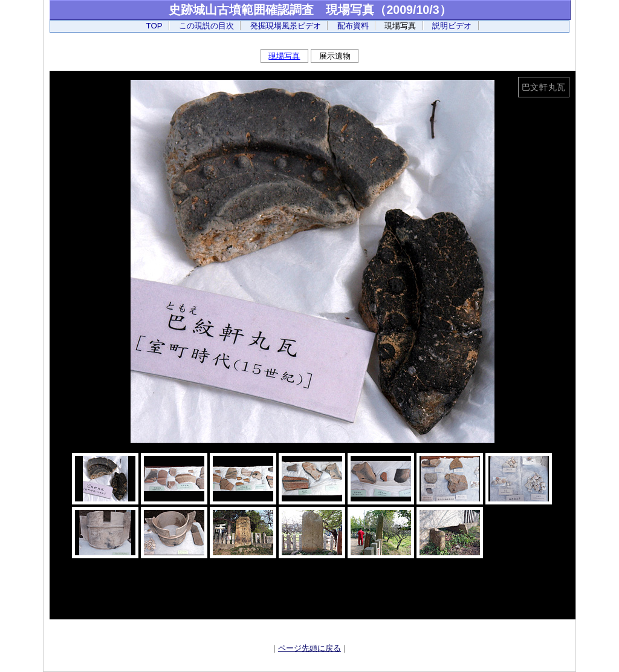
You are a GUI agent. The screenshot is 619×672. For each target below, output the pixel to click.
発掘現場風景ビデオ (286, 26)
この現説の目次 (206, 26)
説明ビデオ (452, 26)
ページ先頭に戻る (309, 648)
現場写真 (284, 56)
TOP (154, 26)
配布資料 (353, 26)
